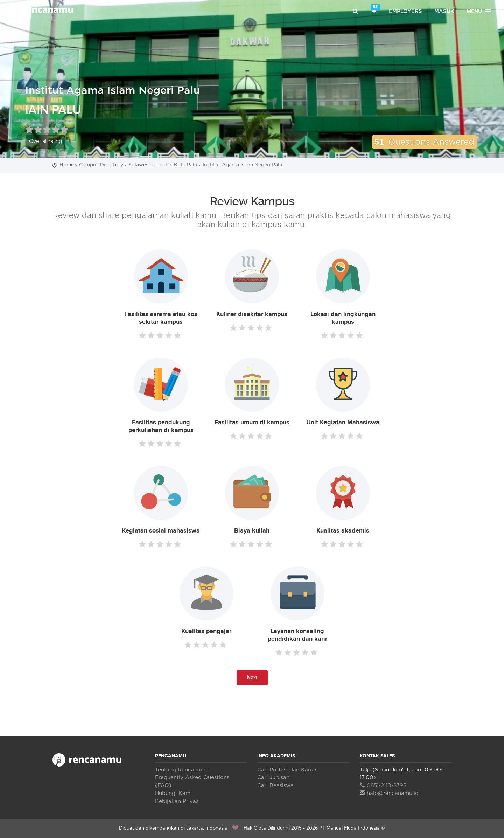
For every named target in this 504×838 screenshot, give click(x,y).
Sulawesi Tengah (149, 165)
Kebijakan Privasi (177, 801)
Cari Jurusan (273, 778)
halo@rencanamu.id (389, 793)
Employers (405, 11)
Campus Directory (101, 165)
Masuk (444, 11)
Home (67, 165)
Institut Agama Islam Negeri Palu (113, 91)
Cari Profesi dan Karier (287, 770)
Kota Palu (186, 165)
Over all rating (45, 141)
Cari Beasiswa (275, 786)
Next (252, 677)
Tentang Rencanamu (182, 770)
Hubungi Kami (173, 793)
